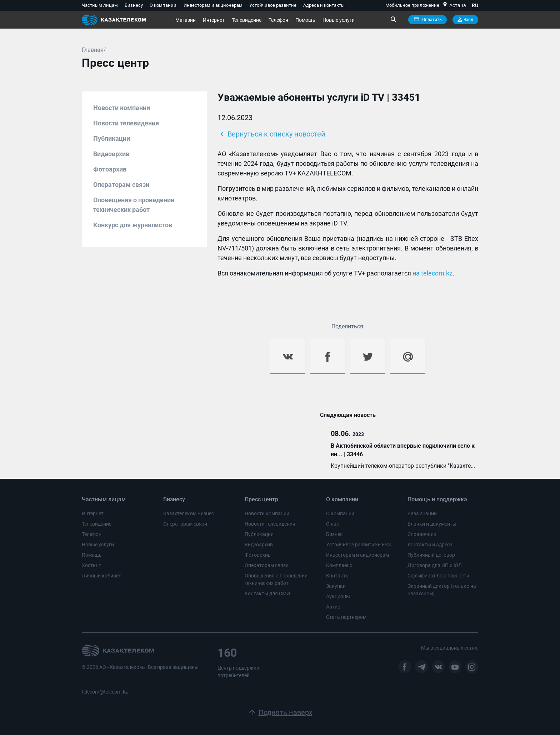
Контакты (338, 576)
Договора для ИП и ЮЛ (435, 565)
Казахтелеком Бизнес (189, 513)
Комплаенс (339, 565)
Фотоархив (110, 169)
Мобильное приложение (412, 5)
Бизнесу (134, 5)
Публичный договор (431, 555)
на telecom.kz (432, 273)
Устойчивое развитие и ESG (359, 545)
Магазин (186, 20)
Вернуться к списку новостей (271, 134)
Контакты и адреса (430, 545)
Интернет (214, 20)
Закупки (336, 586)
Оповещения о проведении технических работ (134, 205)
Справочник (422, 534)
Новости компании (122, 108)
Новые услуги (339, 20)
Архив (333, 607)
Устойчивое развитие (273, 5)
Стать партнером (346, 617)
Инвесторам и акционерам (213, 5)
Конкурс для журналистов (133, 225)
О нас (332, 524)
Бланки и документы (432, 524)
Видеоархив (111, 154)
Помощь (305, 20)
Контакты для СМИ (267, 594)
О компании (163, 5)
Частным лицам (100, 5)
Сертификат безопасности (438, 576)
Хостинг (91, 565)
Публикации (112, 138)
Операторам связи (121, 185)
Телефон (278, 20)
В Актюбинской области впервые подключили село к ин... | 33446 (403, 450)
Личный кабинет (101, 576)
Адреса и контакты (324, 5)
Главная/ (94, 50)
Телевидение (247, 20)
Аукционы (338, 596)
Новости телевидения (126, 123)
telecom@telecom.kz (105, 692)
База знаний (422, 513)
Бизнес (334, 534)
